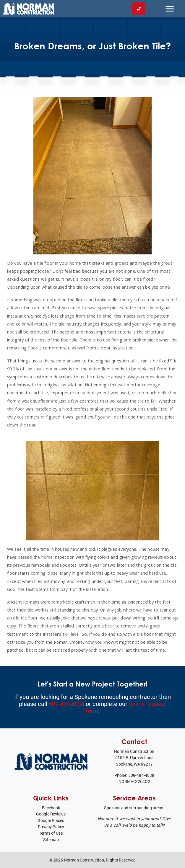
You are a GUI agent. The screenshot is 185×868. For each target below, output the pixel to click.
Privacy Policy (51, 827)
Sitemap (51, 840)
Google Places (51, 820)
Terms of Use (51, 833)
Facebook (51, 808)
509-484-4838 (66, 704)
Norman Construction (84, 860)
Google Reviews (51, 814)
